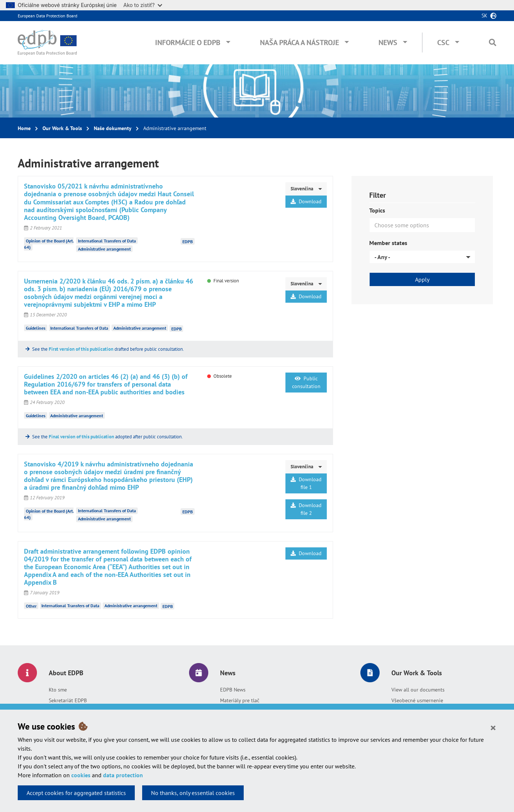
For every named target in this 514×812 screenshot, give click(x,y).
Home (24, 128)
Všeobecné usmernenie (417, 700)
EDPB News (233, 690)
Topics (377, 210)
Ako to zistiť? (143, 5)
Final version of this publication (81, 437)
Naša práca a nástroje (299, 43)
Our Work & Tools (62, 128)
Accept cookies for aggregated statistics (76, 793)
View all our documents (418, 690)
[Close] (493, 727)
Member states (388, 243)
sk (484, 16)
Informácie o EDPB (188, 43)
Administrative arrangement (104, 249)
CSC (443, 43)
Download (306, 201)
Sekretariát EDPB (68, 700)
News (388, 43)
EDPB (188, 242)
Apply (422, 279)
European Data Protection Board (47, 16)
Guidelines (36, 328)
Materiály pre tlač (240, 700)
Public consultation (306, 382)
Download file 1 (306, 483)
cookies (81, 775)
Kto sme (58, 690)
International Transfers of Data (107, 241)
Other (31, 606)
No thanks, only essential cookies (193, 793)
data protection (123, 775)
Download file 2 (306, 509)
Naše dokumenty (113, 128)
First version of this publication (81, 349)
